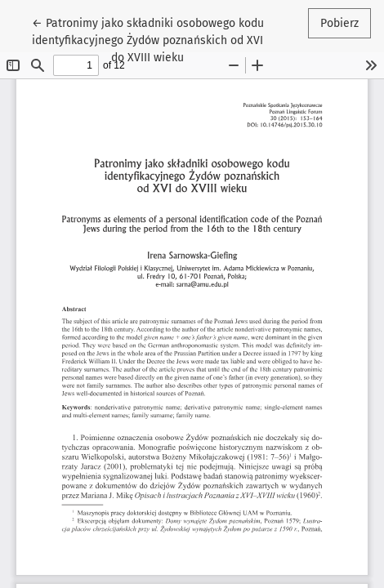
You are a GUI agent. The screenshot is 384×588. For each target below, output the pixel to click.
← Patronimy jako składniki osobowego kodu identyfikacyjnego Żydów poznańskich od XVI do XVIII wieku (148, 39)
